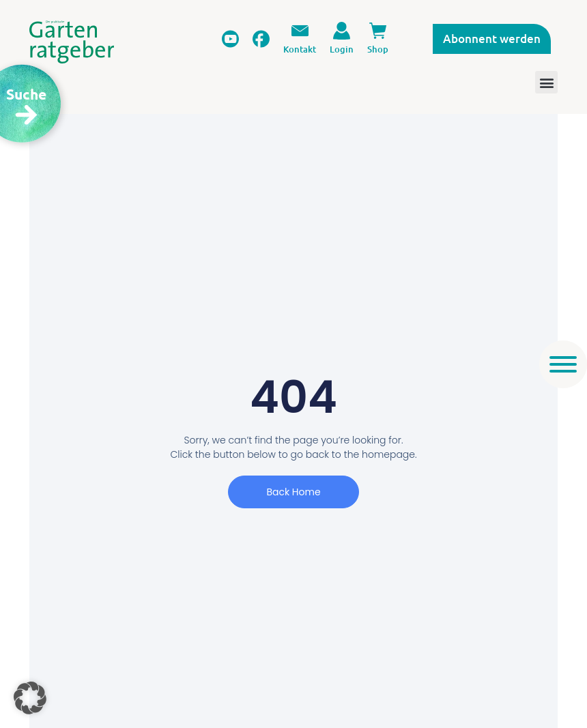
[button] (30, 698)
